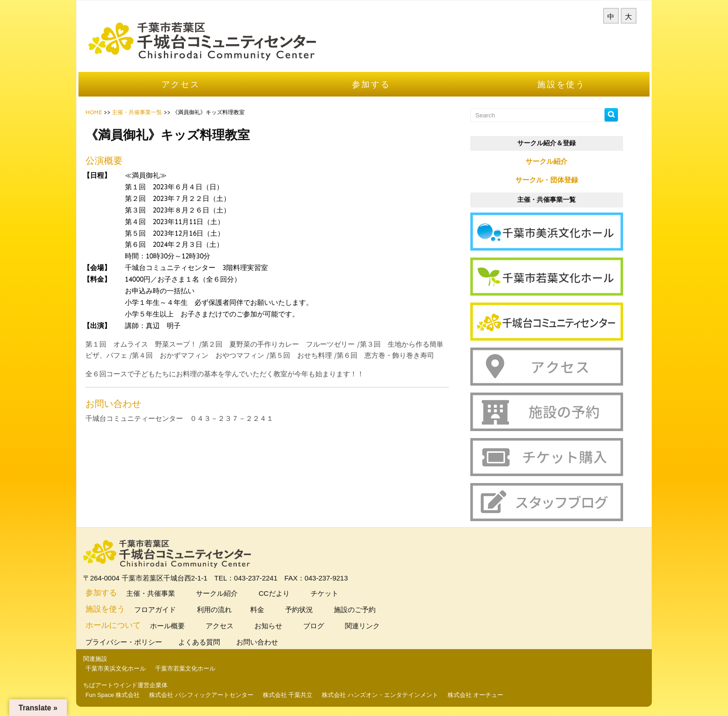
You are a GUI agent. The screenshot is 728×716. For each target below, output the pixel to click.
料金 (257, 610)
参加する (371, 84)
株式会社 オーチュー (476, 695)
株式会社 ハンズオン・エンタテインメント (380, 695)
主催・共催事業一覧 (137, 112)
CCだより (273, 593)
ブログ (312, 626)
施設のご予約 (354, 610)
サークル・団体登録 (547, 180)
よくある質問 (200, 642)
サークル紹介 (546, 161)
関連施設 (95, 659)
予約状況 (298, 610)
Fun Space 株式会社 (113, 695)
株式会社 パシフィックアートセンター (201, 695)
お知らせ (267, 626)
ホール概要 (166, 626)
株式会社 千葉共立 (288, 695)
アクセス (181, 84)
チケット (323, 593)
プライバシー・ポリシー (125, 642)
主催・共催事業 (149, 593)
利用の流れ (213, 610)
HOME (94, 112)
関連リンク (361, 626)
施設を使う (561, 84)
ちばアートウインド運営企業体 (125, 685)
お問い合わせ (258, 642)
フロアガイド (154, 610)
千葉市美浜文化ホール (116, 668)
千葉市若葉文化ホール (185, 668)
